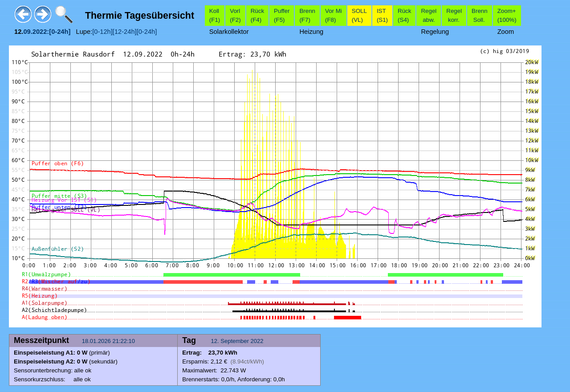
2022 (257, 341)
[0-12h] (102, 32)
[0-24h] (147, 32)
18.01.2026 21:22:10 (109, 341)
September (235, 341)
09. (28, 32)
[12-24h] (125, 32)
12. (216, 341)
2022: (41, 32)
